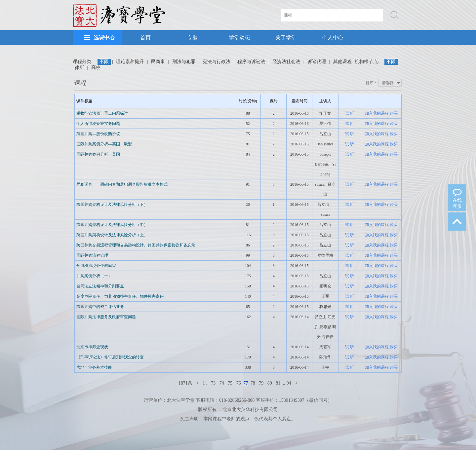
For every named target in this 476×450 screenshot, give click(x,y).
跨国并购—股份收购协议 (98, 134)
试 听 (350, 113)
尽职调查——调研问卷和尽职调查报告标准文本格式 (122, 184)
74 (222, 383)
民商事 (158, 62)
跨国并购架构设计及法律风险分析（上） (112, 235)
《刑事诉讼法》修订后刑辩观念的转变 (110, 357)
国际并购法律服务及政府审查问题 (106, 317)
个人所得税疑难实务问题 (98, 124)
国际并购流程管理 (92, 255)
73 (213, 383)
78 (253, 383)
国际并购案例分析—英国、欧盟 (104, 144)
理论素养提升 (130, 62)
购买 (394, 113)
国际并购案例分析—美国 (98, 154)
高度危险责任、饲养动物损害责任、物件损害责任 (120, 296)
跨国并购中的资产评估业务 (100, 307)
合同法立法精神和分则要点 (100, 286)
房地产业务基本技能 (94, 367)
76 (239, 383)
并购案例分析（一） (94, 276)
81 (278, 383)
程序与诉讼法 (251, 62)
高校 (96, 68)
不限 (104, 62)
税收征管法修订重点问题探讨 (102, 113)
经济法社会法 (286, 62)
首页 (145, 37)
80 (270, 383)
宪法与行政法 (217, 62)
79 (261, 383)
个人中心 (333, 37)
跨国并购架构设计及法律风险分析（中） (112, 225)
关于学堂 (286, 37)
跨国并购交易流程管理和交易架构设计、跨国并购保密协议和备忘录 (136, 245)
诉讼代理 (317, 62)
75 (230, 383)
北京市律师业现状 (92, 347)
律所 (79, 68)
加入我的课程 (377, 113)
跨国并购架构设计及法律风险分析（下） (112, 205)
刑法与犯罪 (184, 62)
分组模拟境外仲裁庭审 (96, 266)
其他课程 (342, 62)
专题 (192, 37)
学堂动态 (239, 37)
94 (289, 383)
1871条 (185, 383)
